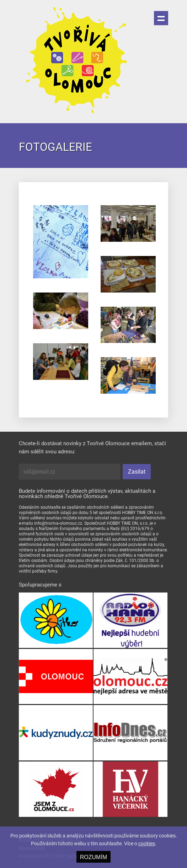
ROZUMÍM (93, 857)
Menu (161, 18)
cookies (147, 844)
